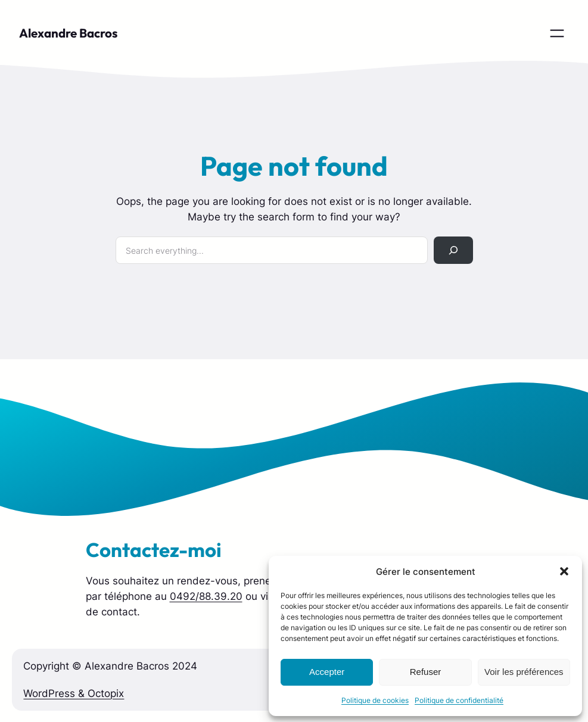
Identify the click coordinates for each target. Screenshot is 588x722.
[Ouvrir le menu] (557, 33)
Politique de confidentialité (459, 700)
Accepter (327, 672)
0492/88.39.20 (206, 596)
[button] (564, 571)
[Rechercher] (453, 250)
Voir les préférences (524, 672)
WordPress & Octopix (74, 693)
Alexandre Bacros (68, 33)
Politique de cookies (375, 700)
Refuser (426, 672)
